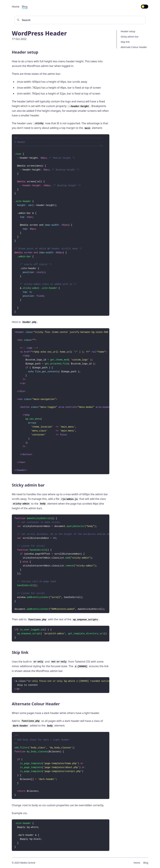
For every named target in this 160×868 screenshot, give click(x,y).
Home (16, 7)
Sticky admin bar (130, 37)
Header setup (128, 31)
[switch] (145, 7)
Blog (25, 7)
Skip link (125, 42)
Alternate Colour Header (134, 47)
